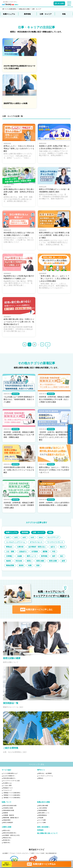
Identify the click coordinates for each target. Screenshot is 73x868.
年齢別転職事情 (43, 812)
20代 (8, 534)
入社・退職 (57, 548)
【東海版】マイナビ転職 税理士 (12, 799)
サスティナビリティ (23, 855)
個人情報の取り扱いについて (47, 834)
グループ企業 (40, 855)
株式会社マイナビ (37, 851)
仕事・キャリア (36, 9)
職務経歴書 (20, 567)
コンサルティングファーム (34, 539)
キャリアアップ (12, 539)
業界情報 (27, 14)
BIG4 (46, 534)
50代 (37, 534)
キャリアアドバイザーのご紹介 (12, 782)
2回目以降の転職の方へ (9, 779)
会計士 (34, 548)
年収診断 (41, 819)
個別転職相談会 (43, 816)
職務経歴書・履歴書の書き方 (11, 819)
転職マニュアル (9, 14)
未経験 (9, 557)
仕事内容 (45, 543)
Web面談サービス (8, 789)
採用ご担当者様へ (43, 828)
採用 (33, 855)
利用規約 (40, 831)
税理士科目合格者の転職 (10, 807)
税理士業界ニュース (44, 814)
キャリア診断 (42, 821)
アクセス (12, 855)
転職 (43, 567)
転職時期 (5, 814)
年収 (46, 553)
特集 (64, 14)
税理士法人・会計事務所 (45, 775)
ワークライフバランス (15, 543)
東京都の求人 (7, 841)
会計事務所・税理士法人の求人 (12, 837)
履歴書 (36, 553)
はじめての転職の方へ (9, 777)
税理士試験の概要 (43, 807)
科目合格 (21, 562)
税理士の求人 (7, 832)
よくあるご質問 (7, 787)
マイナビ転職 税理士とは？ (10, 775)
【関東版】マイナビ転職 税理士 (12, 794)
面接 (52, 567)
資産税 (33, 567)
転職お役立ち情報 (24, 9)
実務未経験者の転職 (8, 812)
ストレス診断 (42, 824)
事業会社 (33, 543)
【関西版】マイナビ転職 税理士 (12, 796)
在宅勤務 (24, 553)
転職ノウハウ (7, 803)
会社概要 (5, 855)
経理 (8, 567)
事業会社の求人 (7, 839)
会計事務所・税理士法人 (16, 548)
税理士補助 (45, 562)
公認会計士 (11, 553)
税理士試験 (59, 562)
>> (49, 341)
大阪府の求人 (7, 844)
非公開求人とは (7, 784)
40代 (27, 534)
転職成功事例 (7, 821)
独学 (48, 557)
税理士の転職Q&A (8, 824)
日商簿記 (57, 553)
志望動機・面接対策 (8, 816)
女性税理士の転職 (8, 809)
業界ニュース (23, 557)
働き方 (44, 548)
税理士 (33, 562)
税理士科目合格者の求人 (10, 834)
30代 (18, 534)
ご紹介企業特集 (43, 809)
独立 (57, 557)
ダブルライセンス (57, 539)
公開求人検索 (7, 828)
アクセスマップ (7, 792)
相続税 (9, 562)
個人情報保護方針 (51, 855)
